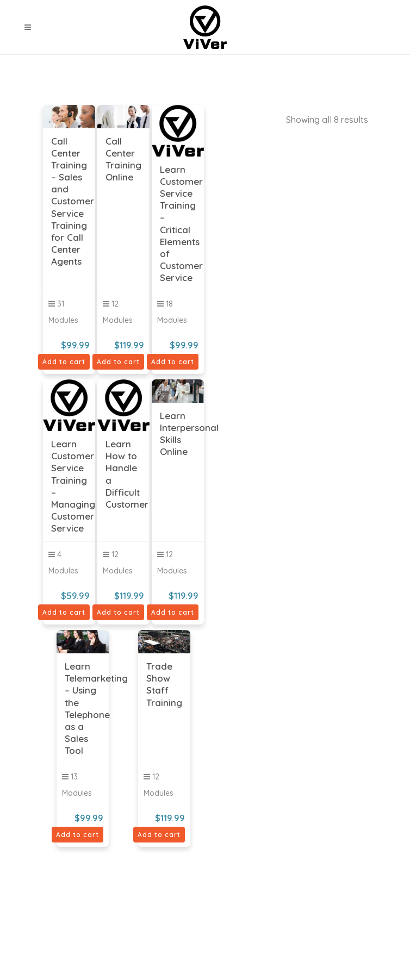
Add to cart (64, 362)
